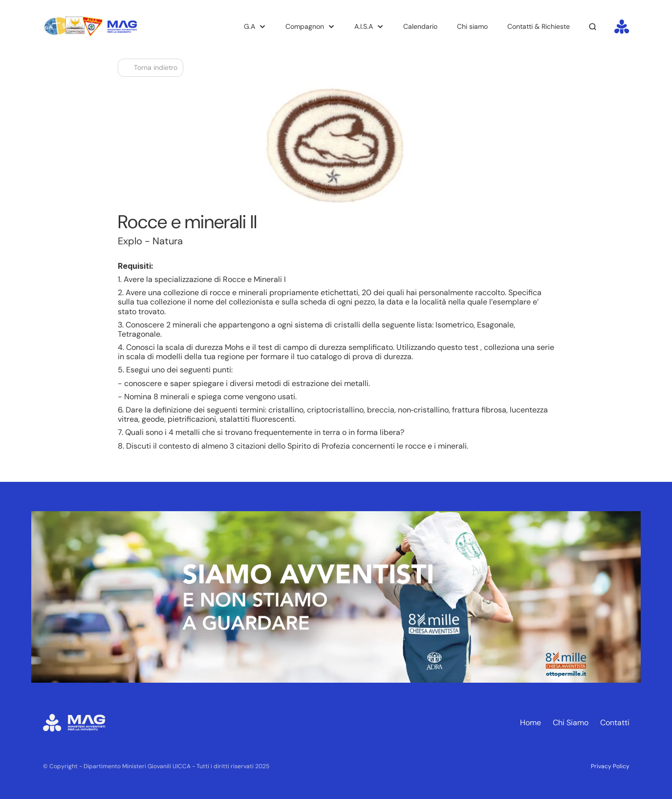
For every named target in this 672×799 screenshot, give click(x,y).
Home (531, 723)
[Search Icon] (593, 27)
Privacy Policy (610, 766)
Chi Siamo (571, 723)
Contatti (615, 723)
